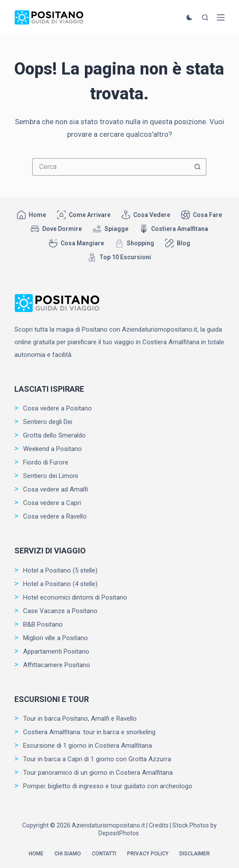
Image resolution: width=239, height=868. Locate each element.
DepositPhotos (119, 833)
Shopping (135, 243)
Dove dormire (56, 229)
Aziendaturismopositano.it (108, 825)
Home (32, 215)
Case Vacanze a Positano (60, 611)
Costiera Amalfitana (174, 229)
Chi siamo (68, 854)
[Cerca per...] (111, 167)
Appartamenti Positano (56, 651)
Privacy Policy (148, 854)
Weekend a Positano (52, 449)
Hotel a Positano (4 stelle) (60, 584)
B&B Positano (43, 624)
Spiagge (111, 229)
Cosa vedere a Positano (57, 408)
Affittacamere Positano (57, 665)
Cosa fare (202, 215)
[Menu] (221, 17)
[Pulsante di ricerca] (198, 167)
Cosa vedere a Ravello (55, 516)
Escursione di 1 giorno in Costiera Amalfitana (88, 746)
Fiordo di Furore (46, 462)
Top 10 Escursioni (119, 257)
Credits (159, 825)
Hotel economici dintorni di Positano (75, 597)
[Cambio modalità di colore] (189, 17)
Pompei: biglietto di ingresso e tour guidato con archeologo (108, 786)
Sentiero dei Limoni (50, 476)
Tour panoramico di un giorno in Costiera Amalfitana (98, 773)
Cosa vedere (146, 215)
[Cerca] (205, 17)
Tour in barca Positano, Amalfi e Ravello (80, 719)
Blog (178, 243)
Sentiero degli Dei (48, 422)
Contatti (104, 854)
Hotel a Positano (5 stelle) (60, 570)
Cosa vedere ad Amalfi (56, 489)
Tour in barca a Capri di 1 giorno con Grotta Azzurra (97, 759)
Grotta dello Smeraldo (54, 435)
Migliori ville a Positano (56, 638)
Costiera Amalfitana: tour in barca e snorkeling (89, 732)
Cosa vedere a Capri (52, 503)
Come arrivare (84, 215)
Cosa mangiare (76, 243)
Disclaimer (195, 854)
